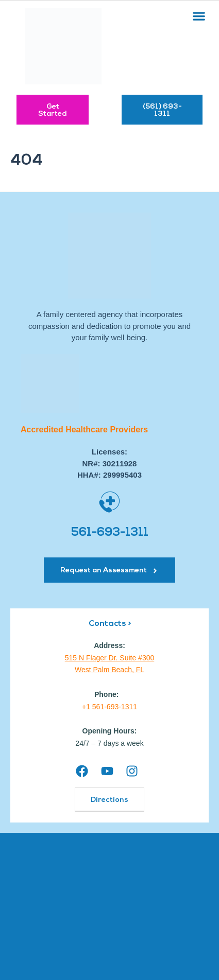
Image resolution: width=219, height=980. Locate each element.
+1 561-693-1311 (109, 707)
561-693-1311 (110, 533)
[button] (199, 16)
